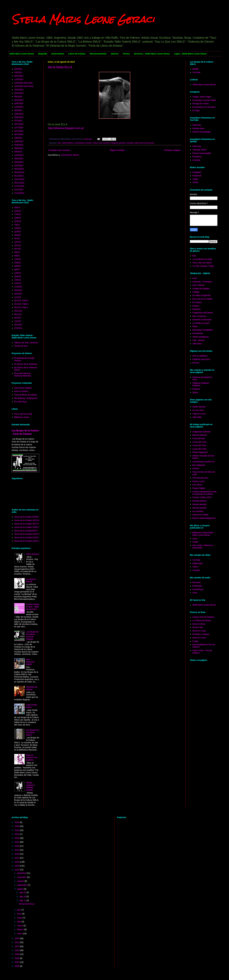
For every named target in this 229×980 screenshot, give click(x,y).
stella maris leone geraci (144, 143)
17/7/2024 (19, 128)
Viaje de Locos (199, 414)
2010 (17, 950)
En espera (197, 302)
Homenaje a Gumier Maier (204, 100)
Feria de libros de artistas (26, 395)
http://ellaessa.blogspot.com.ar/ (66, 128)
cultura (95, 143)
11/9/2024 (19, 155)
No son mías (198, 410)
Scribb (195, 542)
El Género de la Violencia (26, 364)
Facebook (197, 176)
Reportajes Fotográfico (203, 330)
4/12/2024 (19, 190)
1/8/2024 (18, 138)
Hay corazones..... (201, 316)
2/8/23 (17, 252)
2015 (17, 866)
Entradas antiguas (172, 150)
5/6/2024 (18, 110)
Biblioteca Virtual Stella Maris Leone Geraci (203, 534)
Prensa (126, 54)
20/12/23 (18, 325)
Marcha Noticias (200, 435)
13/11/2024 (19, 179)
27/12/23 (18, 328)
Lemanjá (196, 160)
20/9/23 (18, 276)
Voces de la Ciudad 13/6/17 (27, 527)
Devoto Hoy (198, 627)
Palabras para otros (201, 359)
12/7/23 (18, 242)
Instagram (197, 172)
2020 (17, 846)
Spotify (196, 69)
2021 (17, 842)
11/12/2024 (19, 193)
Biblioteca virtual (22, 417)
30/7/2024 (19, 134)
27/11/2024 (19, 186)
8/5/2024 (18, 97)
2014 (17, 870)
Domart (196, 468)
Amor (195, 278)
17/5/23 (18, 214)
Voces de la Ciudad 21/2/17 (27, 537)
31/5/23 (18, 221)
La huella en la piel (201, 323)
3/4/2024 (18, 72)
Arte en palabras (200, 356)
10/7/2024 (19, 124)
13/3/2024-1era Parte (24, 86)
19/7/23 (18, 245)
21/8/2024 (19, 145)
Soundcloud (198, 589)
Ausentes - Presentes (202, 282)
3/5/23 (17, 207)
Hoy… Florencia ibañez (30, 662)
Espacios (197, 309)
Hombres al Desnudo (202, 320)
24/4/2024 (19, 93)
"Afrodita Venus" (200, 150)
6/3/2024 (18, 69)
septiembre (22, 885)
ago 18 (23, 896)
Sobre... (196, 392)
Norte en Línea (199, 631)
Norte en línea (199, 624)
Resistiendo (198, 333)
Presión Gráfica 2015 (202, 497)
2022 (17, 838)
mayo (20, 918)
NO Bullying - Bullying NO (26, 398)
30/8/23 (18, 266)
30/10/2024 (19, 172)
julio (19, 910)
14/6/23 (18, 228)
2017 (17, 858)
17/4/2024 (19, 79)
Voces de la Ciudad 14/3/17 (27, 534)
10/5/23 (18, 218)
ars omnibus (198, 511)
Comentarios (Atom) (70, 155)
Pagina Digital (199, 488)
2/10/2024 (19, 166)
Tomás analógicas (201, 337)
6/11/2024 (19, 176)
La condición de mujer (202, 259)
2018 (17, 854)
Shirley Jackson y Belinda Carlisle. (31, 786)
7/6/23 (17, 225)
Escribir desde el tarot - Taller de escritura (33, 607)
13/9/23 (18, 273)
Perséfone (197, 157)
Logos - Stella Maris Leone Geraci (190, 54)
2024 (17, 830)
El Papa (196, 110)
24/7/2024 (19, 131)
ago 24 (23, 892)
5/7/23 (17, 238)
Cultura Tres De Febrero (203, 617)
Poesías (196, 389)
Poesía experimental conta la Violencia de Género (205, 493)
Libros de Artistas (77, 54)
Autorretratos (58, 54)
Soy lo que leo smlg (23, 414)
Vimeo (195, 567)
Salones (115, 54)
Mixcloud (196, 582)
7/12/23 (18, 321)
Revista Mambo (200, 501)
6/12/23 (18, 318)
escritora (106, 143)
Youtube (196, 570)
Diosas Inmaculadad (202, 153)
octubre (21, 881)
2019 (17, 850)
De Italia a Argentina (202, 295)
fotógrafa (114, 143)
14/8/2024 (19, 141)
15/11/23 (18, 311)
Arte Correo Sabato (23, 388)
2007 (17, 962)
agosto (20, 889)
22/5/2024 (19, 100)
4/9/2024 (18, 152)
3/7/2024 (18, 121)
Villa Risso (197, 344)
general (122, 143)
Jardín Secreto (199, 407)
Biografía (43, 54)
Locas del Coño (200, 442)
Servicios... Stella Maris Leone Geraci (152, 54)
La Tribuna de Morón (202, 620)
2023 (17, 834)
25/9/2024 (19, 162)
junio (19, 914)
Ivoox (195, 593)
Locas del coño (199, 445)
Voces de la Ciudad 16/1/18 (27, 520)
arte (59, 143)
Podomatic (197, 586)
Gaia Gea (197, 125)
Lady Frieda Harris (31, 706)
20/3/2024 (19, 76)
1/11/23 (18, 297)
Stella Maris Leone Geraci (83, 19)
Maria (195, 326)
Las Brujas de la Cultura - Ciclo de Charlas (32, 635)
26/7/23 (18, 249)
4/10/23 (18, 283)
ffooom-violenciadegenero (204, 518)
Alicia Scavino (32, 554)
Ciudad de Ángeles (201, 289)
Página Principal (117, 150)
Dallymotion (198, 563)
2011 (17, 946)
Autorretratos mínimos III (204, 462)
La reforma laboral (31, 580)
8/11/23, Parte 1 (21, 300)
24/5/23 (18, 211)
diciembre (22, 873)
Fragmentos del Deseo (203, 313)
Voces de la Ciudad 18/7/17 (27, 524)
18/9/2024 (19, 159)
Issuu (195, 539)
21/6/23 (18, 232)
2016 (17, 862)
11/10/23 (18, 287)
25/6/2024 (19, 117)
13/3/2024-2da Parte (23, 83)
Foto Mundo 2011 (200, 478)
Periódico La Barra (201, 634)
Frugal (195, 641)
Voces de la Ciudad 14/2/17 (27, 541)
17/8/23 (18, 259)
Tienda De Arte (21, 346)
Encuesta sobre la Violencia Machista (23, 375)
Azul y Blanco (199, 285)
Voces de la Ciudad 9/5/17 (26, 531)
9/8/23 (17, 256)
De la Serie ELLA (60, 67)
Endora (196, 306)
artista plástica (68, 143)
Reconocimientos (98, 54)
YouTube (196, 72)
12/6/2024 (19, 107)
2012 (17, 942)
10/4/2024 (19, 90)
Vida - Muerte (199, 340)
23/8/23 (18, 263)
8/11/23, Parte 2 (21, 304)
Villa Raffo (197, 417)
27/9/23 (18, 280)
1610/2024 (19, 169)
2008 (17, 958)
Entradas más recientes (59, 150)
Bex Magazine (199, 465)
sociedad (130, 143)
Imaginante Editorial (201, 432)
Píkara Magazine (200, 452)
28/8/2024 (19, 148)
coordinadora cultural (83, 143)
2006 (17, 966)
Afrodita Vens (198, 128)
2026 (17, 822)
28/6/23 (18, 235)
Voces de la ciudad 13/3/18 (26, 517)
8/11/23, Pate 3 (21, 307)
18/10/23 (18, 290)
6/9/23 (17, 269)
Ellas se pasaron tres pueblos (32, 758)
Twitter (195, 179)
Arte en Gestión (21, 391)
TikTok (195, 182)
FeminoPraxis (199, 438)
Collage (196, 292)
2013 (17, 938)
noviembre (22, 877)
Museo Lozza (198, 481)
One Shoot (197, 485)
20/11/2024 (19, 183)
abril (19, 922)
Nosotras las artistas (32, 688)
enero (20, 934)
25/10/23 (18, 294)
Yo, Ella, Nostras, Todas (203, 266)
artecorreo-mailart (200, 515)
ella (100, 143)
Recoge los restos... (201, 104)
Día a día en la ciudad (202, 299)
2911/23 (18, 314)
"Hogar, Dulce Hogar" (202, 97)
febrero (21, 929)
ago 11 (23, 900)
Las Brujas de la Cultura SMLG (32, 732)
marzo (20, 926)
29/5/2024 (19, 103)
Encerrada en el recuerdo (204, 107)
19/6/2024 (19, 114)
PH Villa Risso (21, 402)
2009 (17, 954)
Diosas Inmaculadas (202, 132)
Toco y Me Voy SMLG (202, 263)
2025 (17, 826)
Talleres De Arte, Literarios (26, 343)
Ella (194, 256)
